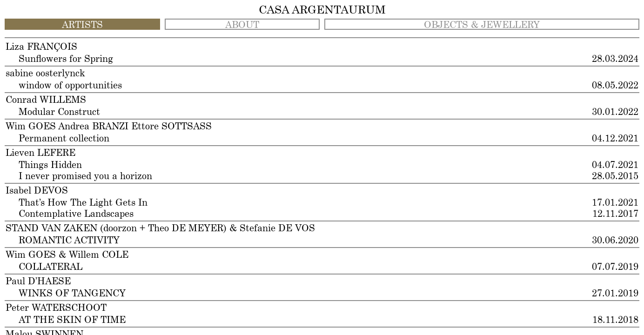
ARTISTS (82, 25)
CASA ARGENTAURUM (322, 10)
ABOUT (242, 25)
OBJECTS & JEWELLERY (482, 25)
